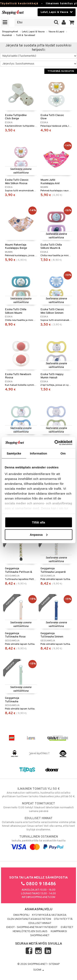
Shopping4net (10, 32)
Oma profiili (21, 915)
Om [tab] (63, 453)
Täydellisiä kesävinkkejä (19, 4)
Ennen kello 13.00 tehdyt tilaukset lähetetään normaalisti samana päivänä (38, 807)
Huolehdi (7, 35)
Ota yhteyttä (63, 919)
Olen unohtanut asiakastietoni (29, 919)
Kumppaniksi (59, 932)
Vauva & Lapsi (56, 32)
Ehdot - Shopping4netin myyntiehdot (32, 927)
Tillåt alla (39, 522)
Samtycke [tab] (14, 453)
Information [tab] (39, 453)
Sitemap (54, 964)
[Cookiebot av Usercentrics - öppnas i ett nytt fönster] (55, 443)
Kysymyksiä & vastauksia (49, 915)
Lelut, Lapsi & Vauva (33, 32)
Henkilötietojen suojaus (30, 932)
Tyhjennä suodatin (61, 71)
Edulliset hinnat (40, 923)
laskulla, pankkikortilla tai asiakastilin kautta (38, 842)
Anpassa (39, 534)
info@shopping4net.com (38, 897)
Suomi (39, 970)
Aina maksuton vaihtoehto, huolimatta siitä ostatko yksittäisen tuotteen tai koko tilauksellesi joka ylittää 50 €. (38, 793)
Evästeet (67, 927)
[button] (72, 23)
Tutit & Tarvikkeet (25, 35)
